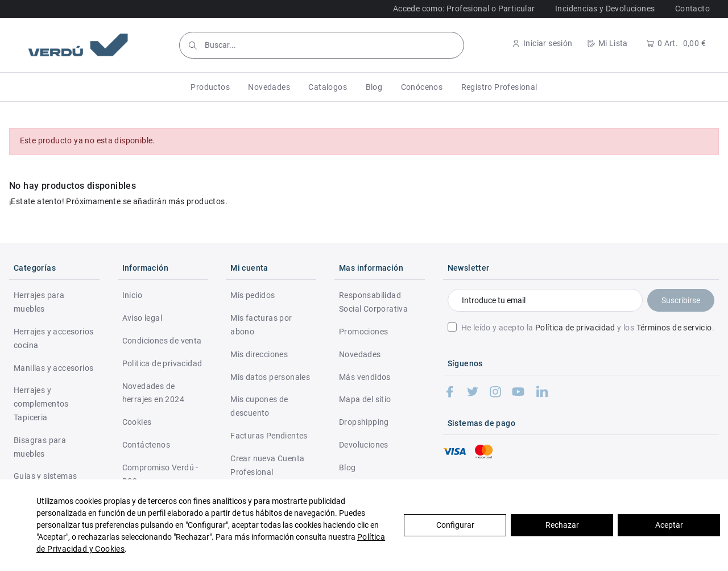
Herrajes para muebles (39, 302)
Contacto (692, 9)
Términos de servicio (674, 328)
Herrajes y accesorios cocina (53, 338)
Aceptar (669, 525)
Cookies (137, 422)
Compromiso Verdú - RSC (160, 474)
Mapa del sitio (365, 399)
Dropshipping (364, 422)
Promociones (363, 332)
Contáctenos (146, 445)
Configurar (455, 525)
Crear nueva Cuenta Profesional (267, 465)
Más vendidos (365, 377)
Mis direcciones (259, 354)
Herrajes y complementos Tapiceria (41, 404)
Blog (348, 467)
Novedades (360, 354)
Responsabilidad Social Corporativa (373, 302)
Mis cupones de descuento (259, 406)
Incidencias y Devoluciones (605, 9)
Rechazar (562, 525)
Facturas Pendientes (269, 436)
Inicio (132, 295)
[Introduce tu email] (545, 300)
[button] (210, 87)
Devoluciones (364, 445)
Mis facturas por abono (261, 325)
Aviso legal (142, 318)
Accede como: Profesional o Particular (464, 9)
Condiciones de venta (162, 341)
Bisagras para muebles (40, 447)
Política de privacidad (575, 328)
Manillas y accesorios (53, 368)
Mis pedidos (253, 295)
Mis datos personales (270, 377)
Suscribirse (681, 300)
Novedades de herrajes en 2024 (153, 393)
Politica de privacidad (162, 363)
